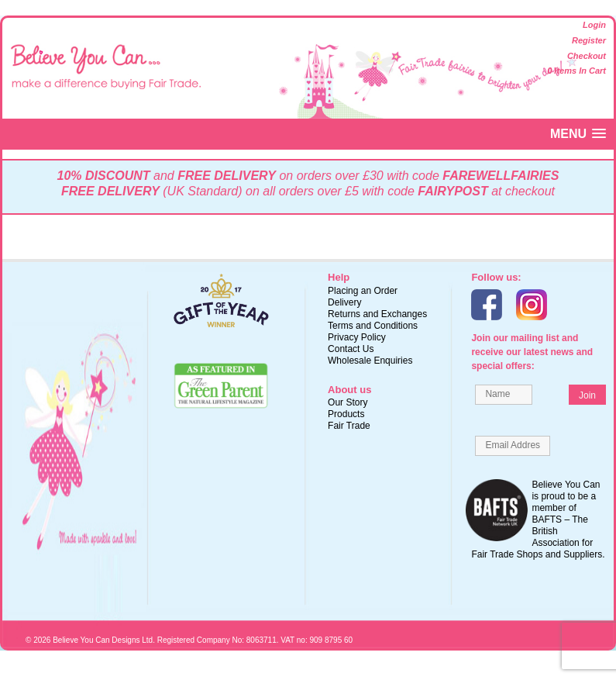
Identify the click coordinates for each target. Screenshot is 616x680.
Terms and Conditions (373, 326)
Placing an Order (363, 291)
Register (589, 40)
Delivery (344, 302)
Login (594, 25)
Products (346, 414)
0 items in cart (576, 71)
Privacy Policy (357, 337)
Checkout (587, 56)
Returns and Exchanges (377, 314)
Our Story (348, 402)
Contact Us (351, 349)
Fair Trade (349, 426)
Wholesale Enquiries (370, 361)
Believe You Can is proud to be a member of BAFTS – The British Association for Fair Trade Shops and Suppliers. (538, 519)
